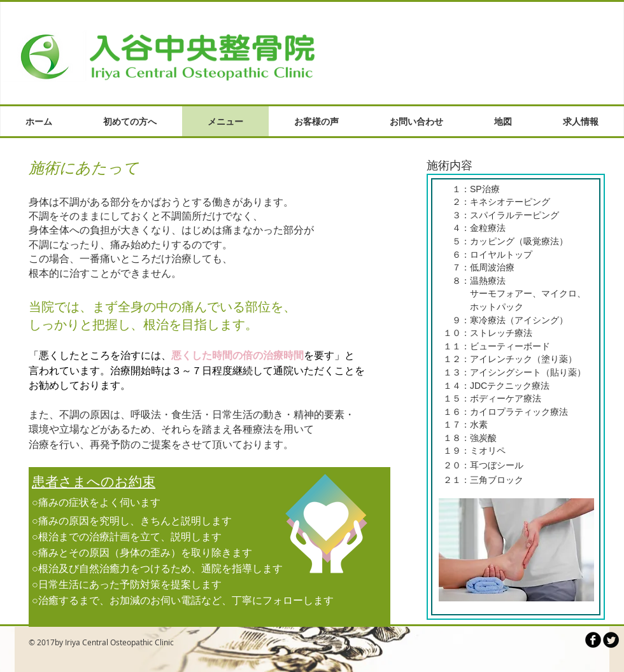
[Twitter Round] (611, 640)
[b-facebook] (593, 640)
